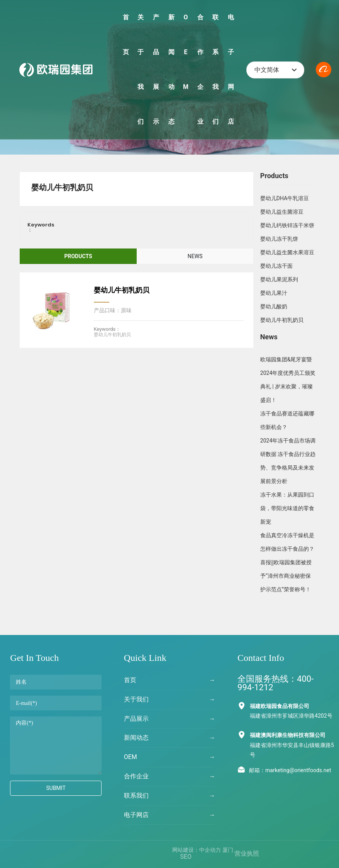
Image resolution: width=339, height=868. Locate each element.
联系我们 (136, 796)
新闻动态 (136, 738)
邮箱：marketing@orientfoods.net (290, 770)
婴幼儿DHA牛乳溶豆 (285, 198)
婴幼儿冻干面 (276, 266)
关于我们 (136, 699)
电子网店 (136, 815)
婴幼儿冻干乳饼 (279, 239)
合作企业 (136, 776)
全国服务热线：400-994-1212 (275, 683)
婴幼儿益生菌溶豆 (282, 212)
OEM (131, 757)
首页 (130, 680)
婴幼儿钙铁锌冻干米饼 (287, 225)
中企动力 (210, 850)
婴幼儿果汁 (274, 293)
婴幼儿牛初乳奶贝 (122, 290)
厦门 (228, 850)
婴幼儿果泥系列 (279, 279)
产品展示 (136, 719)
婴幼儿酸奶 (274, 306)
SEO (186, 857)
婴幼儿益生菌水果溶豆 (287, 252)
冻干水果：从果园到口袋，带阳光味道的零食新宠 (287, 508)
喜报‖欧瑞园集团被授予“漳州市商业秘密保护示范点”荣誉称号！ (286, 576)
